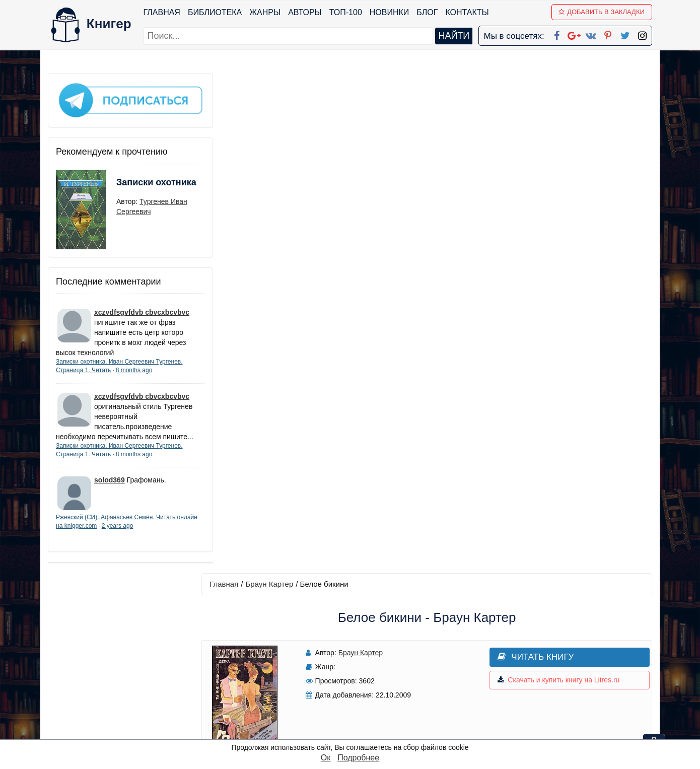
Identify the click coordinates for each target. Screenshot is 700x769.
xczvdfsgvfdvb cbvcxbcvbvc (142, 309)
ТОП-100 (346, 12)
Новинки (390, 12)
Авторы (305, 12)
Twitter (359, 705)
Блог (428, 12)
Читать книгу (512, 157)
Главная (162, 12)
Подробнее (358, 758)
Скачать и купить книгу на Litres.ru (535, 180)
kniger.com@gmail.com (555, 639)
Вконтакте (366, 679)
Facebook (363, 639)
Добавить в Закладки (602, 12)
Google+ (364, 652)
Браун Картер (274, 84)
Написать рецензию (430, 463)
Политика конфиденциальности (548, 652)
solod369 (110, 486)
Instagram (365, 718)
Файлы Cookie (515, 666)
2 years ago (139, 532)
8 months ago (134, 367)
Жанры (265, 12)
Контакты (467, 12)
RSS (355, 731)
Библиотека (215, 12)
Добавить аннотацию (429, 403)
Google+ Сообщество (388, 666)
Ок (326, 758)
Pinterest (362, 692)
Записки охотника (136, 185)
